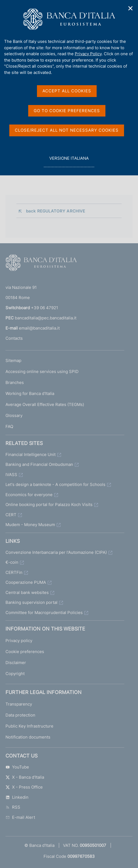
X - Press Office (24, 787)
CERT (11, 515)
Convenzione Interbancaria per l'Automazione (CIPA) (56, 552)
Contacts (14, 338)
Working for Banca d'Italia (30, 393)
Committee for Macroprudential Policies (44, 613)
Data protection (20, 715)
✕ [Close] (131, 8)
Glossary (14, 415)
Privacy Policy (88, 54)
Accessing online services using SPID (42, 371)
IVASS (11, 475)
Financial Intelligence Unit (31, 454)
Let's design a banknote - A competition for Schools (55, 484)
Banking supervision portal (31, 602)
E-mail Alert (20, 817)
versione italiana (69, 161)
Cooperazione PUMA (26, 582)
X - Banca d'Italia (25, 777)
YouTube (17, 767)
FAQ (9, 426)
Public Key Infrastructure (29, 726)
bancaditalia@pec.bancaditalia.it (46, 318)
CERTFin (14, 572)
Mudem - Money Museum (30, 525)
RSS (13, 807)
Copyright (15, 674)
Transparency (19, 704)
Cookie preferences (25, 652)
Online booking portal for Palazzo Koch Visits (49, 505)
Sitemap (13, 360)
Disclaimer (16, 663)
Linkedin (17, 797)
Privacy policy (19, 641)
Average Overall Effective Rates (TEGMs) (45, 404)
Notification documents (28, 737)
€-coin (12, 562)
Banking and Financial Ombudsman (39, 464)
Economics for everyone (29, 495)
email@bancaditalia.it (39, 328)
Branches (15, 382)
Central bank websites (27, 592)
